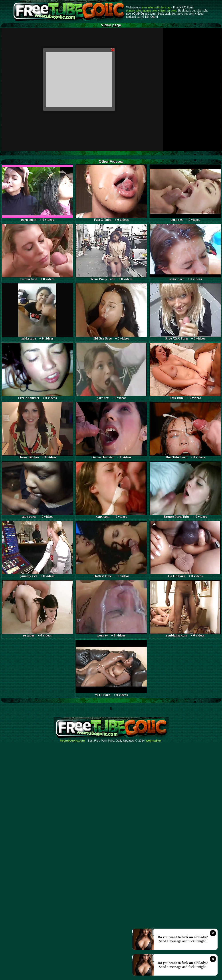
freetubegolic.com (72, 741)
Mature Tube (134, 11)
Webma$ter (153, 741)
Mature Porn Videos (154, 11)
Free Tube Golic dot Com (156, 8)
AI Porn (172, 11)
